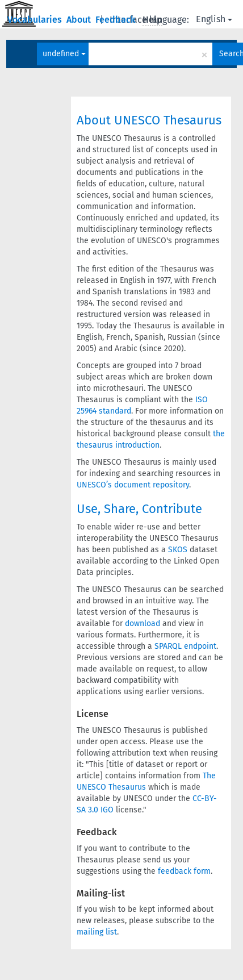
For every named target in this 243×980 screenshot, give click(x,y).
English (214, 19)
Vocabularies (36, 20)
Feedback (117, 20)
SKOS (178, 550)
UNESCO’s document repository (133, 485)
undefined (64, 54)
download (143, 624)
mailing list (97, 932)
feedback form (184, 871)
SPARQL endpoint (185, 646)
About (80, 20)
